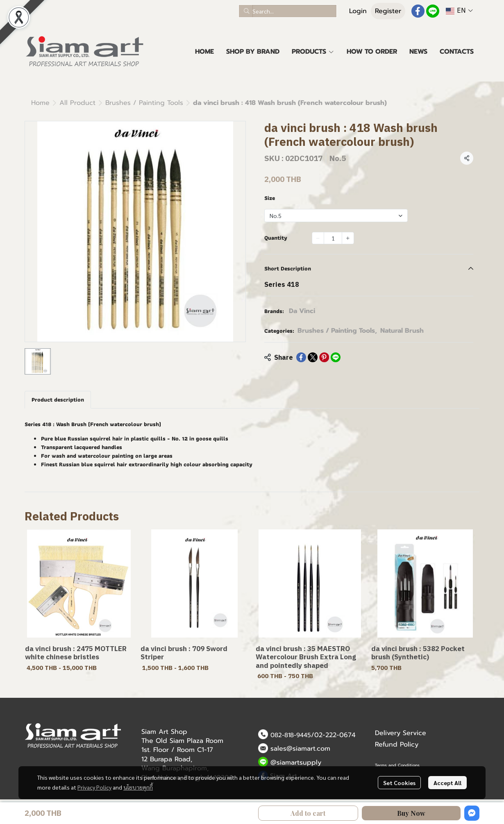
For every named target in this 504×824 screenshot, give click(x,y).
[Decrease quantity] (318, 238)
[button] (288, 11)
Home (40, 103)
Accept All (447, 783)
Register (388, 11)
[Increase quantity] (348, 238)
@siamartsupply (296, 763)
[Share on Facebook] (301, 357)
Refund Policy (397, 745)
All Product (77, 103)
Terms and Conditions (397, 765)
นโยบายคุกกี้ (138, 787)
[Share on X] (313, 357)
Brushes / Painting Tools (144, 103)
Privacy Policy (94, 787)
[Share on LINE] (336, 357)
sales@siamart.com (300, 749)
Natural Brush (402, 331)
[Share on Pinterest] (324, 357)
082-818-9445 (291, 735)
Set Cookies (399, 783)
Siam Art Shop (164, 732)
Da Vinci (302, 311)
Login (358, 11)
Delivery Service (401, 733)
